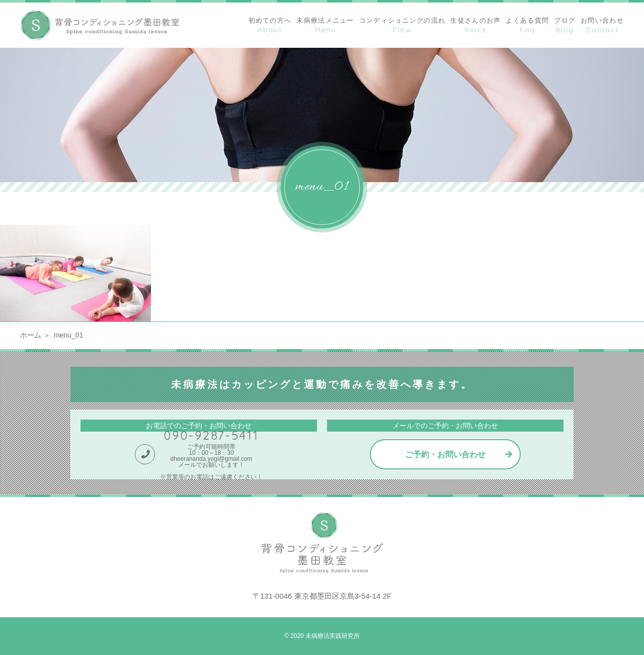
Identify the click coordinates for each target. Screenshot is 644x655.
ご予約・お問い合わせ (445, 455)
